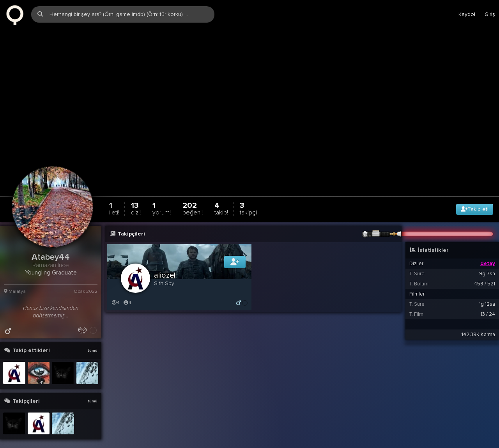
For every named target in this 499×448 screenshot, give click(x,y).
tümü (92, 335)
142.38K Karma (478, 319)
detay (488, 248)
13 (136, 193)
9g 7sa (487, 259)
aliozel (165, 260)
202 (193, 193)
